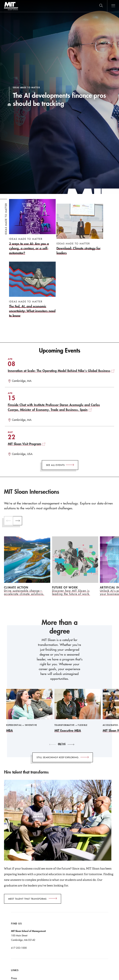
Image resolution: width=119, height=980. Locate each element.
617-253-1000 (19, 948)
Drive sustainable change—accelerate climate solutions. (24, 592)
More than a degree (60, 627)
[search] (101, 6)
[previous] (9, 521)
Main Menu (113, 6)
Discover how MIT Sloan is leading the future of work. (71, 592)
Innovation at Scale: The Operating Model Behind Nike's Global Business (59, 371)
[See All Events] (60, 465)
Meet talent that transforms (27, 899)
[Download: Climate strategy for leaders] (80, 229)
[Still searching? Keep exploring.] (63, 757)
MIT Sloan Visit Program (25, 444)
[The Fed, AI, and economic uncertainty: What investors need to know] (32, 290)
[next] (18, 521)
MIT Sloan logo (11, 10)
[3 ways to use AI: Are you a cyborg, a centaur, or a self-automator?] (32, 227)
